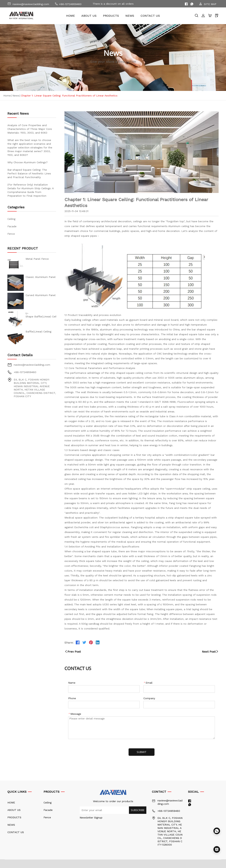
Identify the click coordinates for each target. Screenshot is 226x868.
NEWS (130, 16)
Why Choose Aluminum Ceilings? (28, 162)
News (16, 96)
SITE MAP (208, 4)
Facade (12, 226)
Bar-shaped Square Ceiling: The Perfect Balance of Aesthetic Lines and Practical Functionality (29, 173)
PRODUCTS (111, 16)
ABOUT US (89, 16)
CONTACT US (150, 16)
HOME (70, 16)
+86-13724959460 (68, 4)
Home (7, 96)
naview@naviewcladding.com (28, 4)
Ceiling (11, 219)
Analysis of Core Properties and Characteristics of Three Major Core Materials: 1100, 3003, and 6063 (30, 129)
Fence (11, 234)
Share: (69, 643)
